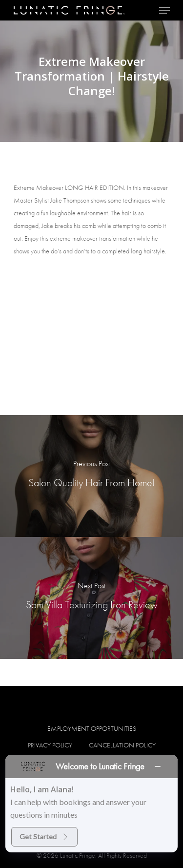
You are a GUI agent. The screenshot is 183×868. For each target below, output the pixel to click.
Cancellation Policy (122, 745)
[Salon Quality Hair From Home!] (91, 476)
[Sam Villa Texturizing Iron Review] (91, 598)
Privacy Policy (50, 745)
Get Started (44, 837)
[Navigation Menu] (164, 10)
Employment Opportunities (92, 728)
